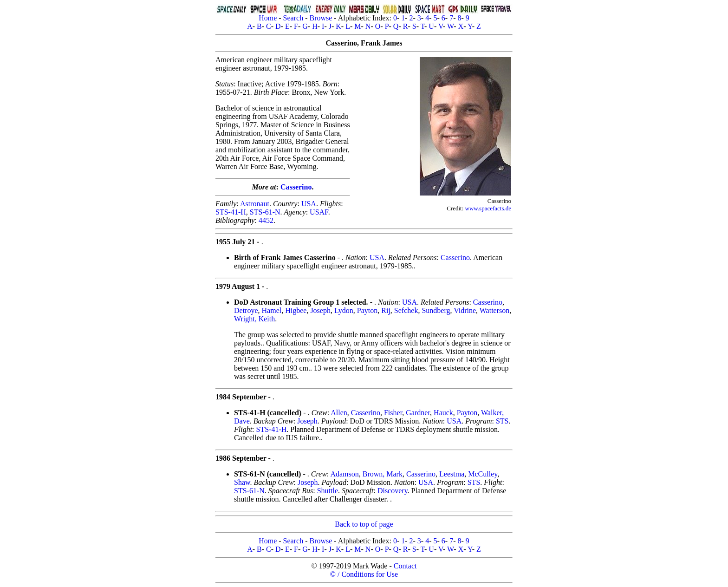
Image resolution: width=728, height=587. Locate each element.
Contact (405, 566)
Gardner (418, 413)
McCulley (483, 474)
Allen (339, 413)
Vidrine (465, 310)
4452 (266, 220)
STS (502, 421)
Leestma (452, 474)
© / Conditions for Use (364, 574)
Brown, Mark (383, 474)
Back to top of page (364, 524)
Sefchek (406, 310)
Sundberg (436, 310)
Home (268, 18)
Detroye (246, 310)
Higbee (296, 310)
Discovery (393, 491)
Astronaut (255, 204)
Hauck (443, 413)
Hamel (272, 310)
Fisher (393, 413)
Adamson (344, 474)
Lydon (344, 310)
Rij (386, 310)
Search (293, 18)
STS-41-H (231, 212)
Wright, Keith (254, 319)
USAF (319, 212)
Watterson (494, 310)
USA (309, 204)
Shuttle (328, 491)
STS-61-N (265, 212)
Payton (367, 310)
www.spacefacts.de (488, 208)
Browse (321, 18)
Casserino (296, 187)
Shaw (242, 482)
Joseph (320, 310)
